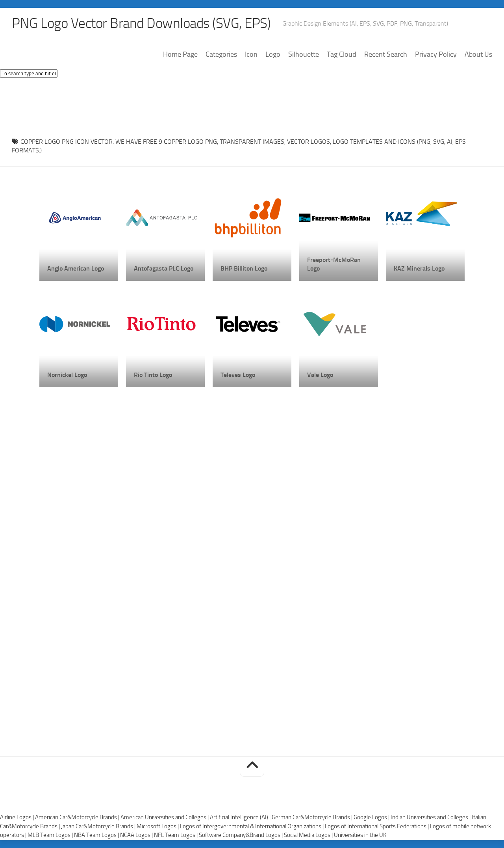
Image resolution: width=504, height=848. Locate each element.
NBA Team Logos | (97, 835)
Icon (251, 55)
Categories (221, 55)
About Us (478, 55)
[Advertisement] (252, 106)
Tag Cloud (342, 55)
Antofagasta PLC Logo (164, 268)
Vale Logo (320, 375)
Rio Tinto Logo (153, 375)
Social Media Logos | (309, 835)
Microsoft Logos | (158, 827)
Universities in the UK (360, 835)
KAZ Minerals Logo (419, 268)
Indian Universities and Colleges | (431, 818)
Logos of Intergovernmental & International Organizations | (252, 827)
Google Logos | (372, 818)
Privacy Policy (436, 55)
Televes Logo (238, 375)
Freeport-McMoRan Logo (334, 264)
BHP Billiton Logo (244, 268)
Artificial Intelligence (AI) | (241, 818)
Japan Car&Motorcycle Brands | (99, 827)
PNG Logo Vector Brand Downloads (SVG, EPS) (144, 24)
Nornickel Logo (67, 375)
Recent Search (386, 55)
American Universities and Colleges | (165, 818)
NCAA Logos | (137, 835)
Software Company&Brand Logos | (241, 835)
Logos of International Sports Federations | (377, 827)
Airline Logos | (18, 818)
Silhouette (304, 55)
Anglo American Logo (76, 268)
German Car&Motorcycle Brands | (313, 818)
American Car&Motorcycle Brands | (78, 818)
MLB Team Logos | (51, 835)
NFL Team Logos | (176, 835)
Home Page (180, 55)
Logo (273, 55)
